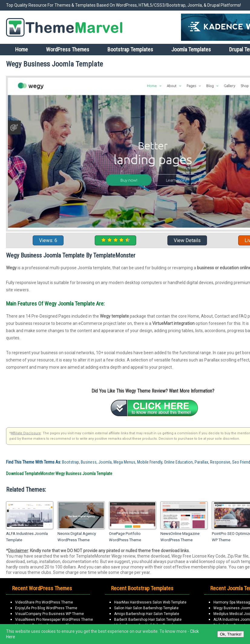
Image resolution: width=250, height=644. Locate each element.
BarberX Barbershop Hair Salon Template (148, 620)
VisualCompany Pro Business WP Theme (49, 614)
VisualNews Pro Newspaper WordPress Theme (54, 620)
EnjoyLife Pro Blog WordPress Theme (46, 608)
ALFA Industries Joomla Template (27, 537)
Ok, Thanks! (231, 634)
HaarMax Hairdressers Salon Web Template (150, 602)
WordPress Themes (68, 49)
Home (21, 49)
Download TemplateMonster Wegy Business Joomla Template (59, 474)
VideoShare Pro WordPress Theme (44, 602)
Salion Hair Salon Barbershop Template (146, 608)
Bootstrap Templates (130, 49)
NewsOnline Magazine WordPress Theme (180, 537)
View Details (187, 240)
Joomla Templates (191, 49)
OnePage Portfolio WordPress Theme (125, 537)
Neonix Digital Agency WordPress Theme (77, 537)
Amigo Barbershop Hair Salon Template (147, 614)
